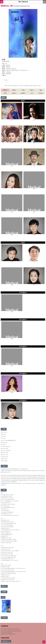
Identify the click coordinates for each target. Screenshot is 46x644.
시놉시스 (32, 90)
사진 (32, 93)
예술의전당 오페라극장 (11, 69)
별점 (41, 90)
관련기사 (14, 93)
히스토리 (41, 93)
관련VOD (23, 93)
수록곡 (5, 93)
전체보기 (5, 90)
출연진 (14, 90)
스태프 (23, 90)
